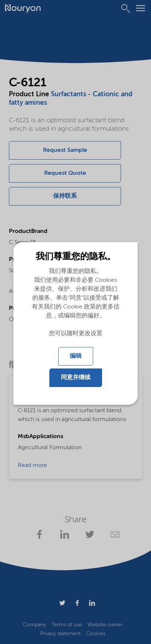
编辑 (76, 356)
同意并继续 (76, 378)
